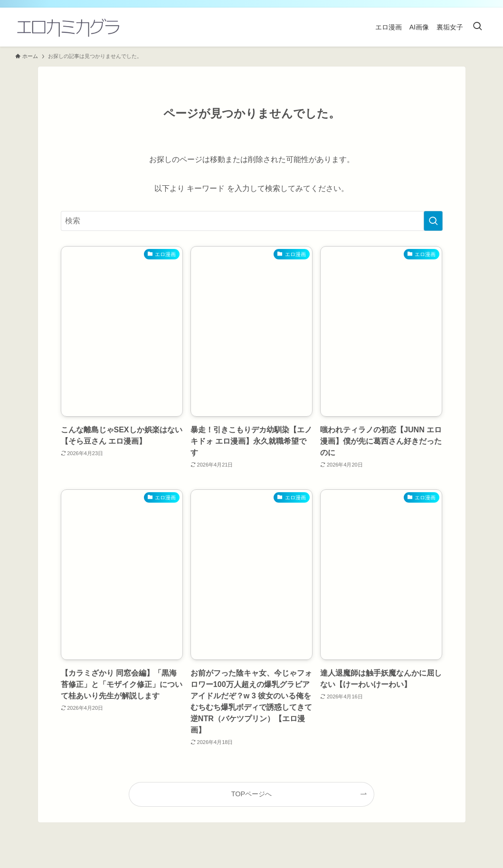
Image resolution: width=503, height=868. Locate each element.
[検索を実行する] (433, 221)
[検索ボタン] (477, 27)
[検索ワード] (252, 221)
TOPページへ (251, 794)
